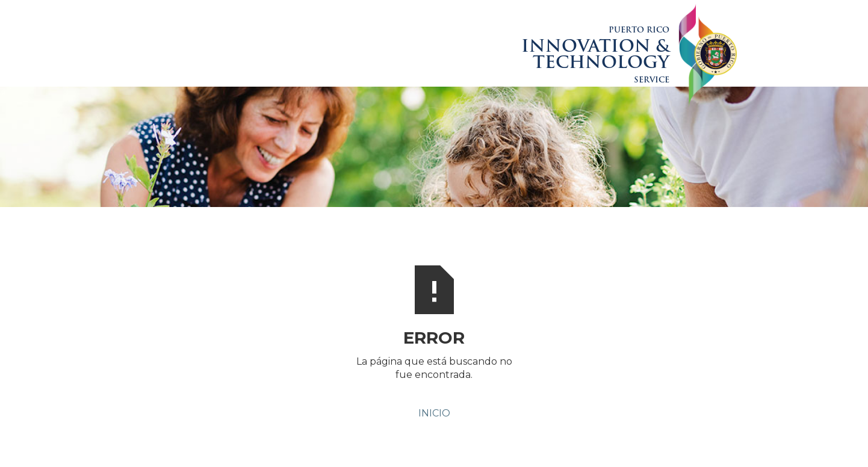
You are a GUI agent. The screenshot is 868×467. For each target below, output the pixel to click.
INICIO (434, 413)
